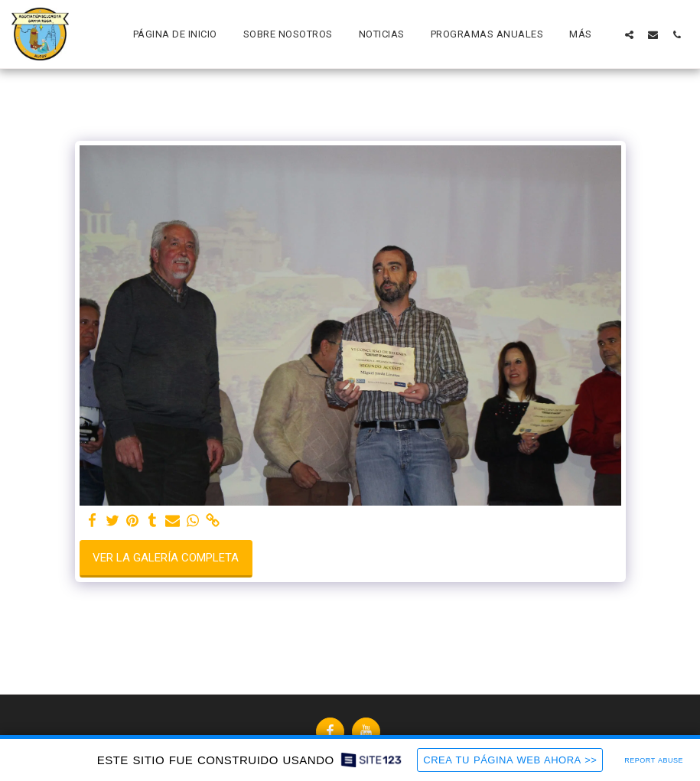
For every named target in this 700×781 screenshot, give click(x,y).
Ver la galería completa (166, 558)
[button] (629, 34)
